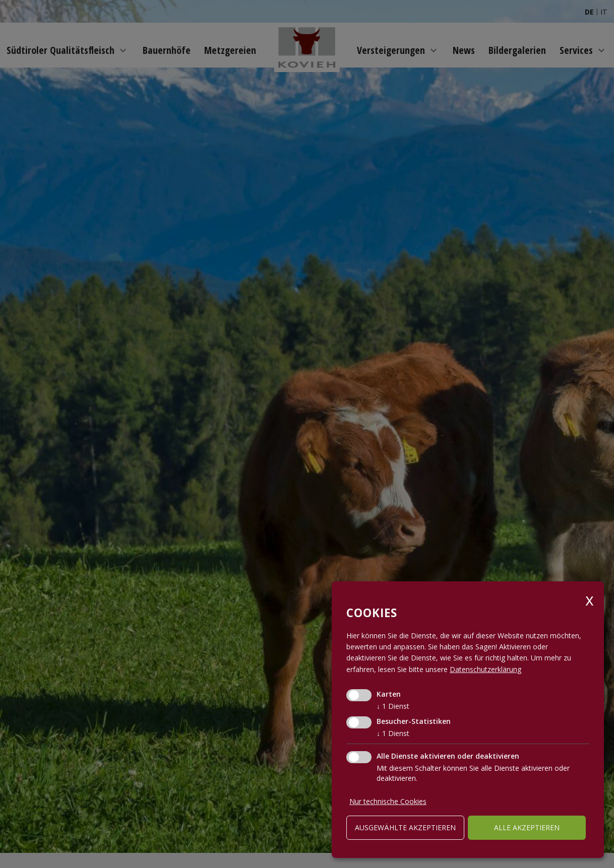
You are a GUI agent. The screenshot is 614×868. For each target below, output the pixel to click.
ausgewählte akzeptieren (405, 827)
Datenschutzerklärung (485, 669)
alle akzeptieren (527, 827)
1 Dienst (393, 706)
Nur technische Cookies (388, 801)
